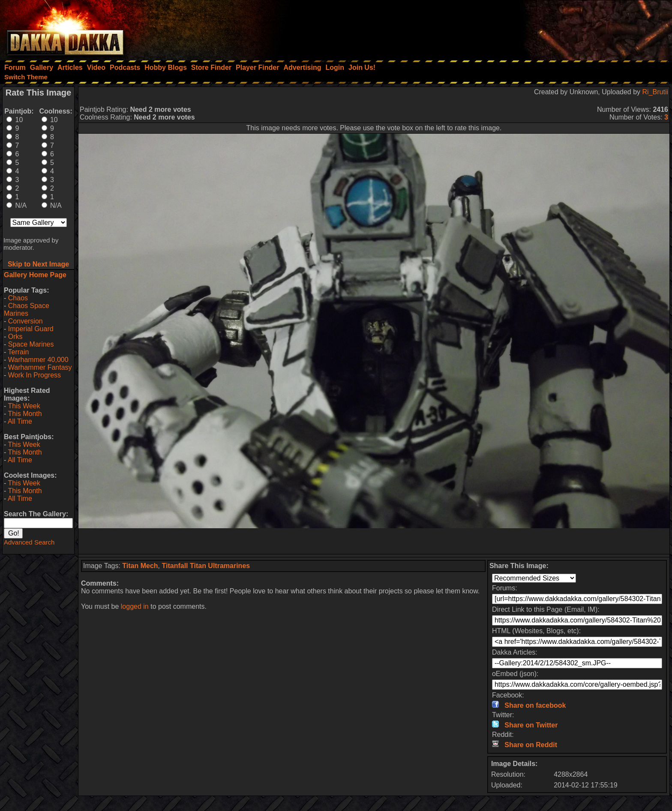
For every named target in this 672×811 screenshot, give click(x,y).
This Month (25, 414)
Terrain (18, 352)
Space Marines (31, 344)
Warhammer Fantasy (40, 367)
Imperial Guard (31, 329)
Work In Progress (34, 375)
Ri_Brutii (655, 92)
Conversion (25, 321)
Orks (15, 337)
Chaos (18, 298)
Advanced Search (29, 542)
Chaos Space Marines (27, 310)
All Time (20, 421)
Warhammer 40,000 (38, 360)
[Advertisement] (557, 28)
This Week (24, 406)
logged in (135, 606)
